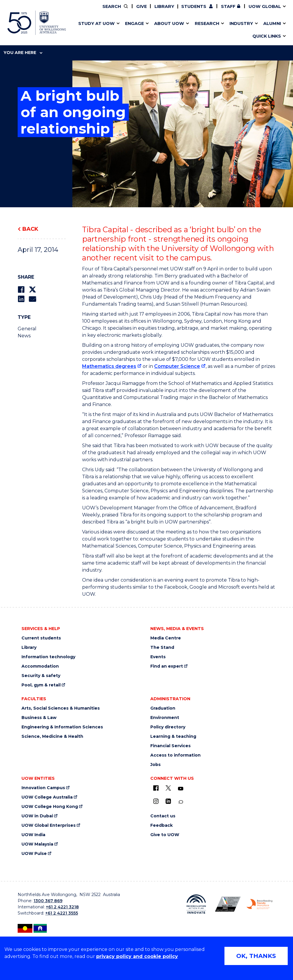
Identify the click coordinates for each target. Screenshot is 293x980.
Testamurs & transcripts (131, 30)
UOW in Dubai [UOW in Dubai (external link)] (37, 816)
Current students (41, 638)
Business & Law (39, 718)
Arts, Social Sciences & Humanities (61, 708)
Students (194, 6)
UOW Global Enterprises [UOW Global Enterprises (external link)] (49, 825)
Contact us (215, 30)
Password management (140, 30)
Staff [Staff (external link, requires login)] (228, 6)
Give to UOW (165, 835)
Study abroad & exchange (133, 30)
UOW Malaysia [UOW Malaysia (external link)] (37, 844)
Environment (165, 718)
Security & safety (41, 676)
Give (141, 6)
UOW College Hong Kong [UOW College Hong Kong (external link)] (50, 807)
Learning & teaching (173, 736)
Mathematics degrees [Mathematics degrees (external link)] (109, 366)
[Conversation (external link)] (181, 802)
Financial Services (170, 746)
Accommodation (40, 666)
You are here (23, 53)
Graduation (163, 708)
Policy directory (168, 727)
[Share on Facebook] (21, 290)
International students (226, 30)
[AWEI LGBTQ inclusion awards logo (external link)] (228, 904)
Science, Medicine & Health (52, 736)
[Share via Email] (32, 299)
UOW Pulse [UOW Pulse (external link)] (34, 854)
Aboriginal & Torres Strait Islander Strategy (146, 30)
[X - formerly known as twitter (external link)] (168, 788)
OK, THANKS (256, 956)
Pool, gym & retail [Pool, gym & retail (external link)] (41, 685)
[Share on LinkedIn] (21, 299)
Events (158, 657)
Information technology (48, 657)
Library (164, 6)
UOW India (33, 835)
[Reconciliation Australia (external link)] (196, 904)
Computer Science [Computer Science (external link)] (177, 366)
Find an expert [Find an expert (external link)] (167, 666)
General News (27, 332)
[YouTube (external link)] (181, 789)
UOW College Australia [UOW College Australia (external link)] (47, 797)
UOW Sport (136, 30)
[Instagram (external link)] (156, 801)
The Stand (162, 648)
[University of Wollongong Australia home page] (37, 23)
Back (30, 229)
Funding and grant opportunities (145, 30)
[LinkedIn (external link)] (168, 801)
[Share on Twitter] (32, 290)
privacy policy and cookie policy (137, 956)
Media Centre (166, 638)
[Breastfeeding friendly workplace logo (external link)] (259, 904)
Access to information (175, 755)
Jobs (155, 765)
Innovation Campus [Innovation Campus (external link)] (43, 788)
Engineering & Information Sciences (62, 727)
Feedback (162, 825)
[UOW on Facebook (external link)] (156, 788)
